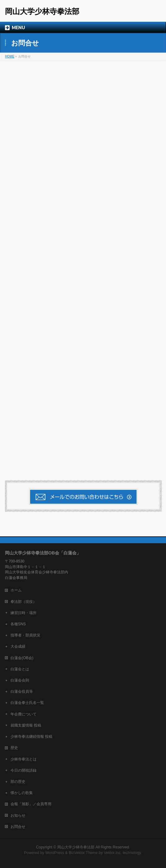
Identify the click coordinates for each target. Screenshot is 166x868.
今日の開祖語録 (24, 770)
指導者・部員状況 (25, 635)
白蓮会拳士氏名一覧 (27, 703)
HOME (10, 56)
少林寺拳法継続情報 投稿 (31, 737)
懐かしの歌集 (22, 793)
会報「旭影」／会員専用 (31, 804)
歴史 (14, 748)
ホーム (16, 590)
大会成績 (18, 646)
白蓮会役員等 (22, 691)
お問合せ (18, 827)
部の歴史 (18, 782)
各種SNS (18, 624)
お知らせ (18, 815)
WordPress (55, 853)
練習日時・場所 (24, 613)
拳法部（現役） (24, 602)
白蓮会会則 (20, 680)
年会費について (24, 714)
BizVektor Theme (83, 853)
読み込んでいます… (83, 265)
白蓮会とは (20, 669)
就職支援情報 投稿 (26, 725)
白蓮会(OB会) (22, 658)
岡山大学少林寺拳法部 (42, 11)
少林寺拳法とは (24, 759)
